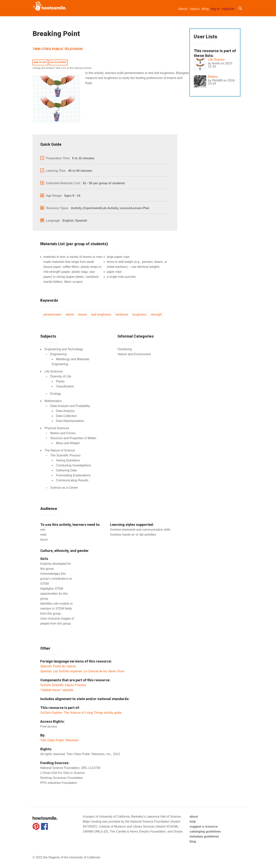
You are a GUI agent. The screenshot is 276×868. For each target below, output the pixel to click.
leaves (83, 314)
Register (228, 9)
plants (70, 314)
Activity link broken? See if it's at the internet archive (62, 68)
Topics (195, 9)
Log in (215, 9)
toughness (140, 314)
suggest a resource (204, 826)
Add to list (40, 62)
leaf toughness (101, 314)
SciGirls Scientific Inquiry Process (63, 685)
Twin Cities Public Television (58, 49)
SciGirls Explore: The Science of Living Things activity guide (81, 713)
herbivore (122, 314)
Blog (205, 9)
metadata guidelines (204, 836)
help (193, 822)
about (183, 9)
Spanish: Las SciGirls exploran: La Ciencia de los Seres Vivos (82, 671)
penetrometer (52, 314)
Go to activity (58, 62)
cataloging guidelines (205, 831)
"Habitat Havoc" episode (57, 690)
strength (156, 314)
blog (193, 841)
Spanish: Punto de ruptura (58, 666)
